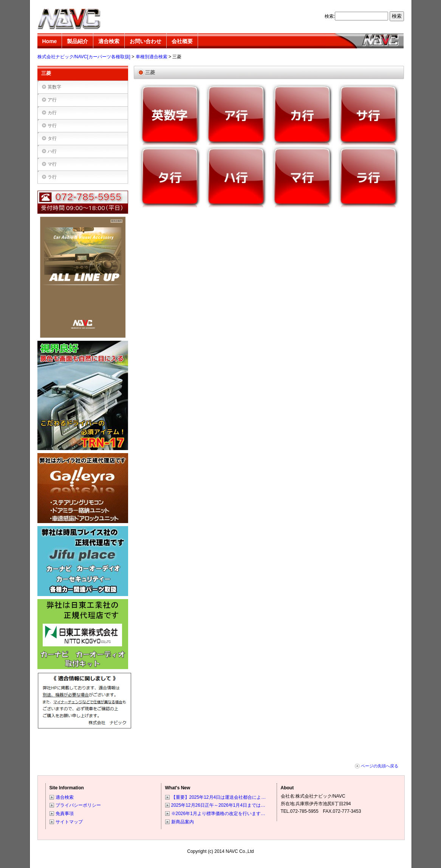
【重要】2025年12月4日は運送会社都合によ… (219, 797)
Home (50, 41)
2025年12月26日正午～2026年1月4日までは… (218, 805)
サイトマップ (69, 822)
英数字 (54, 87)
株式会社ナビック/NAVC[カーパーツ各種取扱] (69, 19)
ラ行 (52, 177)
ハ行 (52, 151)
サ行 (52, 126)
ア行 (52, 100)
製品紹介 (77, 41)
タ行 (52, 138)
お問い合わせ (145, 41)
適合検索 (109, 41)
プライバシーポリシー (78, 805)
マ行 (52, 164)
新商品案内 (183, 822)
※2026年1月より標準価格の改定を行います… (218, 814)
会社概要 (182, 41)
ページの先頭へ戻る (380, 766)
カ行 (52, 113)
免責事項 (65, 814)
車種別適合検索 (152, 57)
